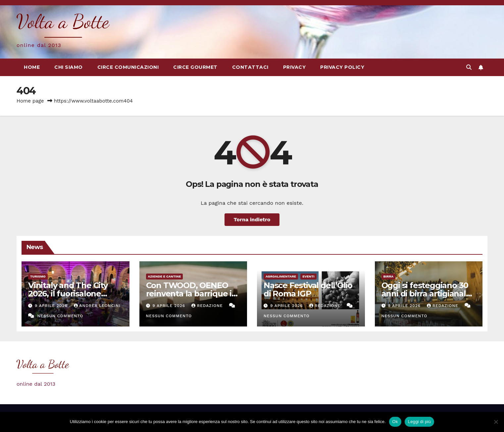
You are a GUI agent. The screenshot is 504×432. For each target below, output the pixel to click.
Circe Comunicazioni (128, 67)
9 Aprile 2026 (52, 306)
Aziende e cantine (165, 276)
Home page (30, 101)
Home (32, 67)
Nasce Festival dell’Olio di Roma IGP (308, 289)
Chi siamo (69, 67)
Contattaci (250, 67)
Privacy (295, 67)
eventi (308, 276)
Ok (395, 422)
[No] (496, 422)
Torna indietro (252, 219)
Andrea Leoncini (97, 306)
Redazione (208, 306)
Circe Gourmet (195, 67)
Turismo (38, 276)
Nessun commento (60, 316)
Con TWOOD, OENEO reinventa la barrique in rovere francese (191, 294)
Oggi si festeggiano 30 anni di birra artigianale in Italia (426, 294)
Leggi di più (420, 422)
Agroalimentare (281, 276)
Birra (389, 276)
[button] (469, 67)
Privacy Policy (342, 67)
